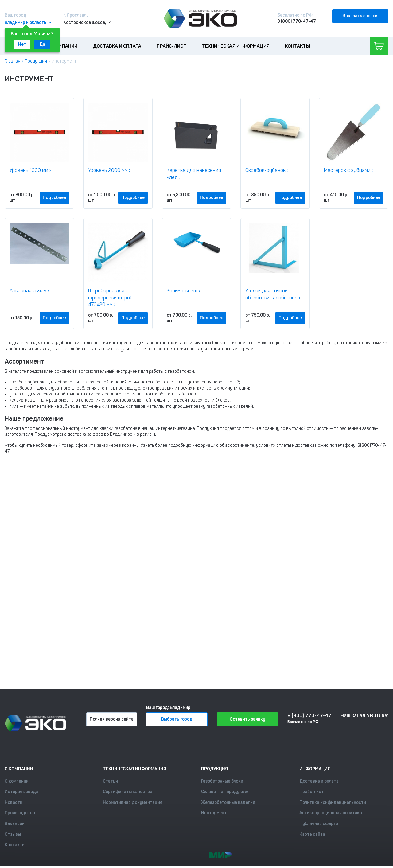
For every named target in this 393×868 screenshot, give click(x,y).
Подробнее (54, 198)
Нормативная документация (133, 802)
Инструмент (214, 813)
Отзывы (13, 834)
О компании (63, 46)
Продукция (36, 61)
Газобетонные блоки (222, 781)
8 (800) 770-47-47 (297, 21)
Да (42, 44)
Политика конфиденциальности (333, 802)
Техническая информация (236, 46)
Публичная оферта (319, 824)
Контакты (298, 46)
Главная (12, 61)
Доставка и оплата (117, 46)
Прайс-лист (171, 46)
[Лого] (200, 18)
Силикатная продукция (225, 792)
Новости (14, 802)
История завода (21, 792)
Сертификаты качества (128, 792)
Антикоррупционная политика (331, 813)
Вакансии (15, 824)
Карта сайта (312, 834)
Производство (20, 813)
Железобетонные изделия (228, 802)
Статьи (110, 781)
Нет (22, 44)
